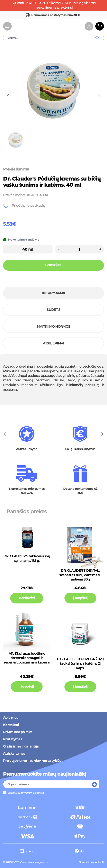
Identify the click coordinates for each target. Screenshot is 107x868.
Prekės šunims (16, 169)
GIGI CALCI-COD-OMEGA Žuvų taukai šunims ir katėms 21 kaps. (80, 663)
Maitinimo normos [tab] (54, 327)
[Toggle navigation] (7, 26)
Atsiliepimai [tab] (53, 343)
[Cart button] (100, 26)
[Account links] (89, 26)
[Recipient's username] (47, 784)
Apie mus (11, 718)
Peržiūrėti (27, 598)
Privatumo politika (18, 732)
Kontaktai (11, 725)
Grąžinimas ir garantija (21, 746)
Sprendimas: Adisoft (92, 862)
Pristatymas (12, 739)
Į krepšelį (53, 265)
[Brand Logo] (29, 26)
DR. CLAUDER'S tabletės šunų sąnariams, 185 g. (27, 558)
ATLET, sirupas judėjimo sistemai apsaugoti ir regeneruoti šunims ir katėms (27, 658)
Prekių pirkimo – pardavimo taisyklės (32, 761)
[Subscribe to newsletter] (94, 784)
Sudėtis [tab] (53, 310)
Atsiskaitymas (14, 754)
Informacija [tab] (54, 293)
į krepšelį (80, 598)
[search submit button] (99, 38)
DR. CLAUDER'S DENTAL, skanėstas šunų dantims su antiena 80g (80, 575)
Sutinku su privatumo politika (26, 793)
